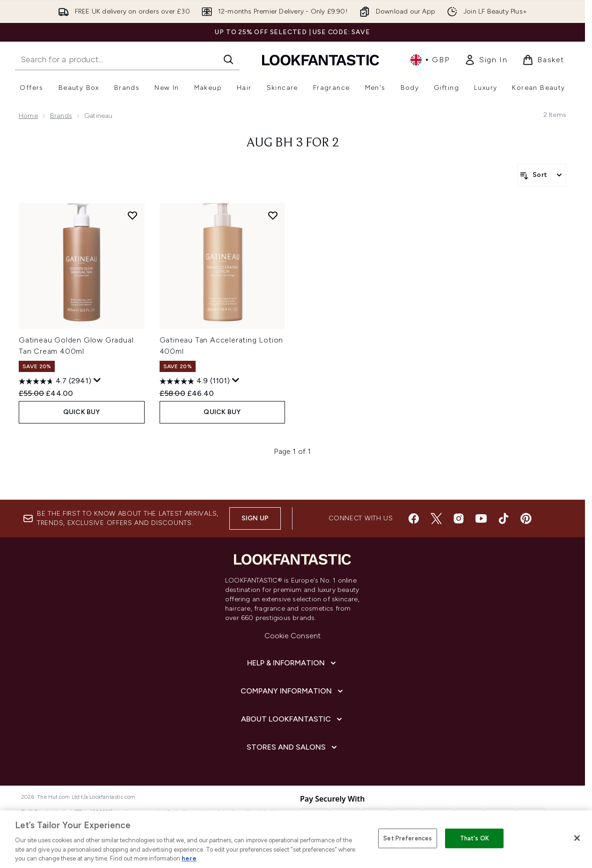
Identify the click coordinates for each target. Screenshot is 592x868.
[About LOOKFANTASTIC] (292, 719)
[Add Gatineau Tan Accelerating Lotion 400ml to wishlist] (273, 215)
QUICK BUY (82, 412)
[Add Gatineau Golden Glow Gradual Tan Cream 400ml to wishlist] (132, 215)
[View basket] (543, 60)
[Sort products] (542, 175)
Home (28, 116)
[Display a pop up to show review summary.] (97, 380)
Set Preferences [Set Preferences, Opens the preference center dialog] (408, 838)
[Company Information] (293, 691)
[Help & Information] (292, 663)
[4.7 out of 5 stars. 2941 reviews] (55, 381)
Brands (61, 116)
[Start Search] (228, 59)
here (189, 858)
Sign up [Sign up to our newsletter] (255, 518)
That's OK (475, 838)
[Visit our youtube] (481, 518)
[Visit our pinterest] (526, 518)
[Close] (577, 838)
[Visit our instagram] (459, 518)
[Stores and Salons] (293, 747)
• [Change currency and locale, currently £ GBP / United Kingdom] (430, 60)
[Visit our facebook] (414, 518)
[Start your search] (127, 59)
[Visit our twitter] (436, 518)
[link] (486, 60)
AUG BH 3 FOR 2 (293, 143)
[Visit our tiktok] (504, 518)
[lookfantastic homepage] (321, 60)
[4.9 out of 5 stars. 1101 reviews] (195, 381)
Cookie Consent (293, 636)
